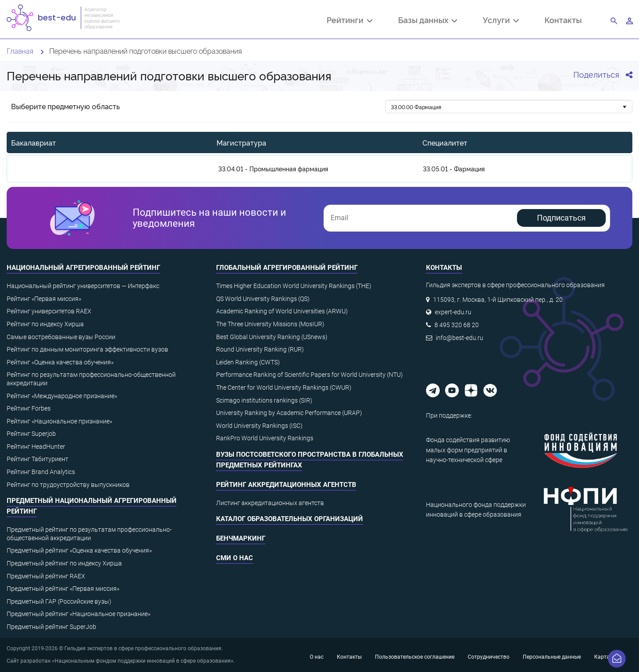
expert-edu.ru (453, 312)
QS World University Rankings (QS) (263, 299)
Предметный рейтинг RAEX (46, 576)
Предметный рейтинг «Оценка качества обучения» (79, 550)
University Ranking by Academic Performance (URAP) (289, 413)
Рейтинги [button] (349, 21)
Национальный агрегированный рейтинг (83, 268)
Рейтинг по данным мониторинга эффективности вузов (87, 349)
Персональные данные (552, 657)
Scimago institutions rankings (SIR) (264, 400)
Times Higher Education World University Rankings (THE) (294, 286)
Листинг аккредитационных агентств (270, 503)
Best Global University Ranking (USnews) (272, 337)
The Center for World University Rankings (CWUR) (284, 387)
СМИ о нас (235, 558)
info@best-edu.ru (460, 338)
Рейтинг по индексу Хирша (45, 324)
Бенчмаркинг (241, 538)
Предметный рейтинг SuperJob (51, 627)
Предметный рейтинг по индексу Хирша (64, 563)
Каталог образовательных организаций (290, 519)
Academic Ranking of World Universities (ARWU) (282, 311)
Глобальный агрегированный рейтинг (287, 268)
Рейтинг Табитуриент (37, 459)
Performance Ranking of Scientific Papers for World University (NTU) (310, 375)
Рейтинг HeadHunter (36, 447)
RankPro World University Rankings (265, 438)
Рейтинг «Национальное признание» (59, 421)
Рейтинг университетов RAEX (49, 311)
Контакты (563, 20)
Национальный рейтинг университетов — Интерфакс (83, 286)
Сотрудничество (489, 657)
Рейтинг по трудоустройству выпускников (68, 485)
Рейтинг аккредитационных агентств (286, 485)
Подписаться (561, 218)
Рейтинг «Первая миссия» (44, 299)
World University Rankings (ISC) (259, 426)
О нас (317, 657)
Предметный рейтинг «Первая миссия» (63, 589)
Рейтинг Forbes (29, 408)
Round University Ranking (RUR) (260, 349)
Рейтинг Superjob (31, 434)
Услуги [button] (501, 21)
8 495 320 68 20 (457, 325)
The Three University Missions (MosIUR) (270, 324)
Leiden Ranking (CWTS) (248, 362)
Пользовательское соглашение (415, 657)
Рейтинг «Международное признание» (62, 396)
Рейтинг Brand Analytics (41, 472)
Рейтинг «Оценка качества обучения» (60, 362)
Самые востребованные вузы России (61, 337)
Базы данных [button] (428, 21)
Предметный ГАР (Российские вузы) (59, 601)
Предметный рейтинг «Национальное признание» (79, 614)
